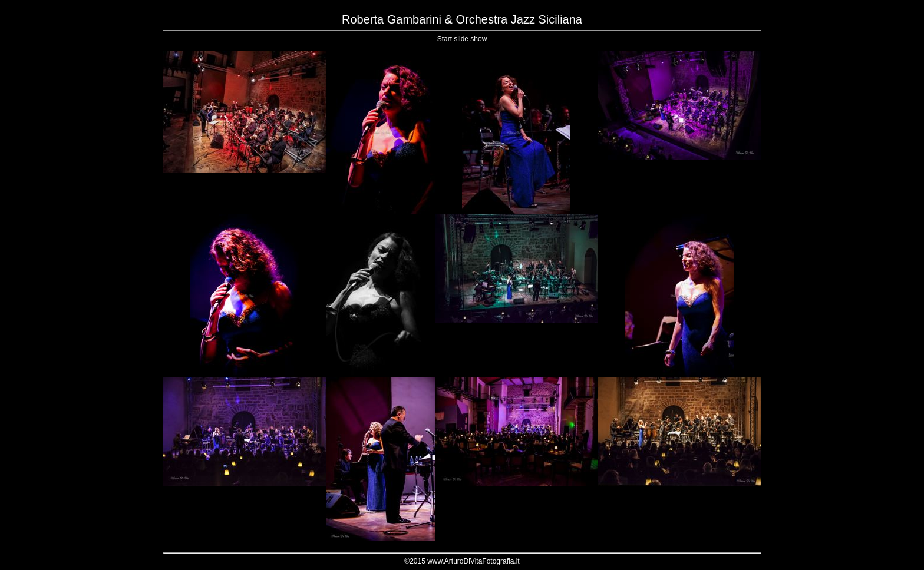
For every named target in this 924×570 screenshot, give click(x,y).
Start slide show (462, 39)
